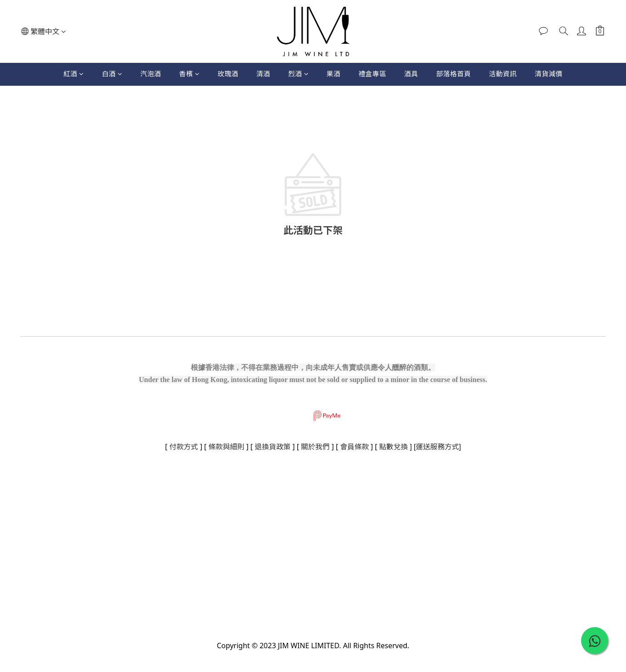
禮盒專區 (372, 74)
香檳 (190, 74)
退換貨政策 (273, 447)
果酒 (333, 74)
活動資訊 (503, 74)
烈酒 (299, 74)
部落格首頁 (454, 74)
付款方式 (184, 447)
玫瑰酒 (228, 74)
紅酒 (74, 74)
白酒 (112, 74)
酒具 (411, 74)
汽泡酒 (151, 74)
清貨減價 (549, 74)
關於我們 (315, 447)
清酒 (263, 74)
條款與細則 (226, 447)
